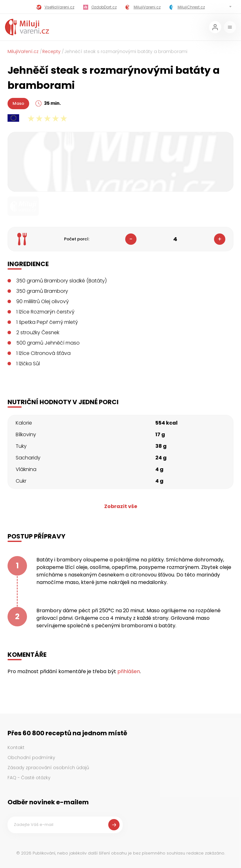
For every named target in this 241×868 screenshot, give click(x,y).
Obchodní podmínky (31, 758)
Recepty (51, 51)
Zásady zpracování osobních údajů (48, 768)
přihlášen (129, 671)
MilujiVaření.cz (23, 51)
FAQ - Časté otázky (29, 778)
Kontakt (16, 747)
